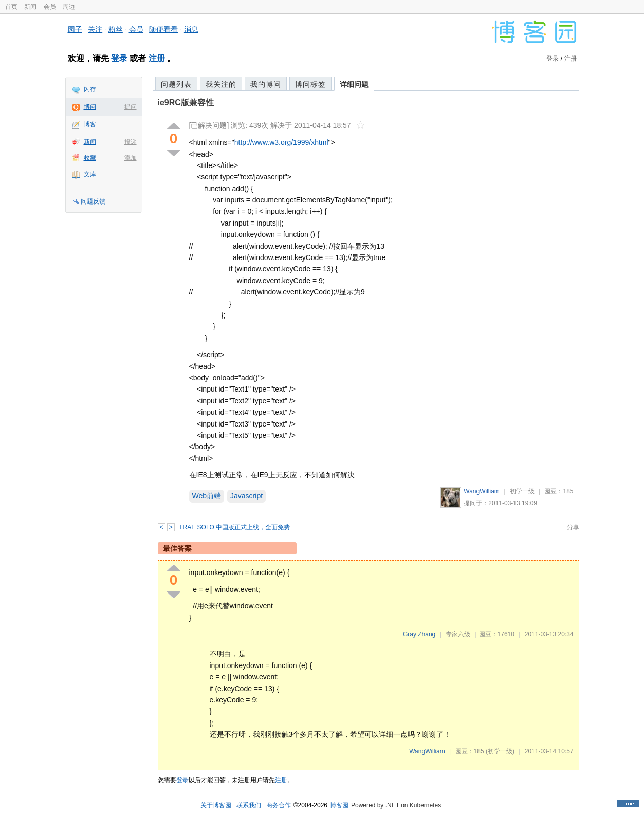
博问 (90, 107)
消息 (191, 29)
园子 (75, 29)
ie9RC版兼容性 (186, 103)
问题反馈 (93, 201)
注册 (157, 58)
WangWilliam (482, 491)
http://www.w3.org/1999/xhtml (281, 142)
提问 (131, 107)
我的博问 (266, 84)
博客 (90, 124)
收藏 (90, 158)
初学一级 (522, 491)
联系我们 (249, 805)
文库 (90, 174)
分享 (573, 527)
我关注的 (221, 84)
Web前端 (207, 496)
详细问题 (354, 84)
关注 (95, 29)
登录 (119, 58)
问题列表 (176, 84)
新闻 (30, 7)
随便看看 (163, 29)
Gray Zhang (419, 634)
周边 (69, 7)
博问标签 (310, 84)
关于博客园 (216, 805)
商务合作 (279, 805)
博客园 (339, 805)
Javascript (246, 496)
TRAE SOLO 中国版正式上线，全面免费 (234, 527)
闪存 (90, 89)
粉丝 (116, 29)
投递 (131, 142)
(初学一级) (500, 751)
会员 (50, 7)
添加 (131, 158)
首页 (11, 7)
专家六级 (458, 634)
